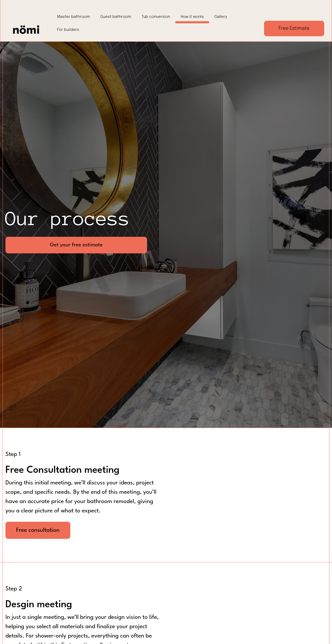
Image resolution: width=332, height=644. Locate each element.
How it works (192, 17)
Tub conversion (156, 17)
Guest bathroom (116, 17)
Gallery (221, 17)
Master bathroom (73, 17)
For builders (68, 30)
